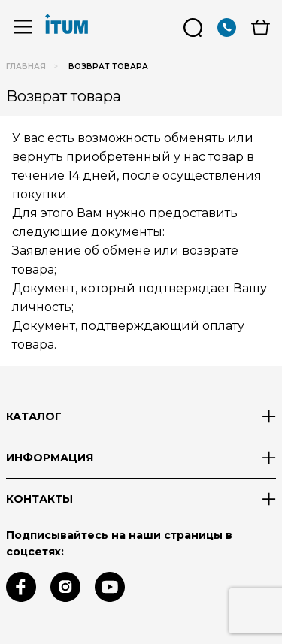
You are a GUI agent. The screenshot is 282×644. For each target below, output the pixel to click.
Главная (26, 67)
